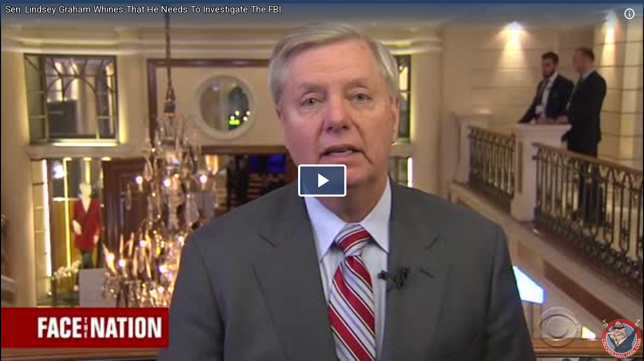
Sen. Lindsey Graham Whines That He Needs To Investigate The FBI (143, 9)
